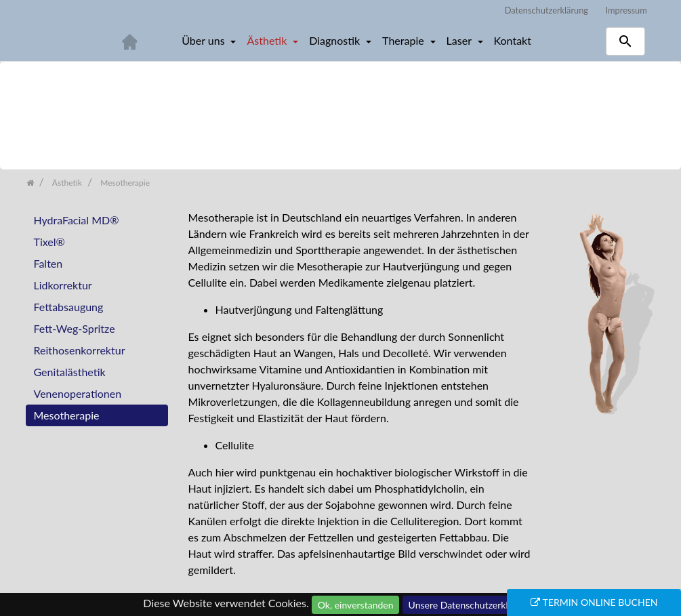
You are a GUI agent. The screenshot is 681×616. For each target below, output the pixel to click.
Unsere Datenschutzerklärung (470, 605)
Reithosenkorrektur (80, 350)
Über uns (204, 40)
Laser (460, 40)
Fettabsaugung (69, 307)
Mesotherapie (67, 415)
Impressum (626, 10)
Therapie (405, 40)
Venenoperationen (78, 393)
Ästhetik (268, 40)
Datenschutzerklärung (546, 10)
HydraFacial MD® (77, 220)
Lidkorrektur (63, 285)
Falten (48, 263)
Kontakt (513, 40)
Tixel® (49, 242)
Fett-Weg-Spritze (75, 328)
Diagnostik (336, 40)
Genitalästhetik (70, 372)
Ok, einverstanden (356, 605)
